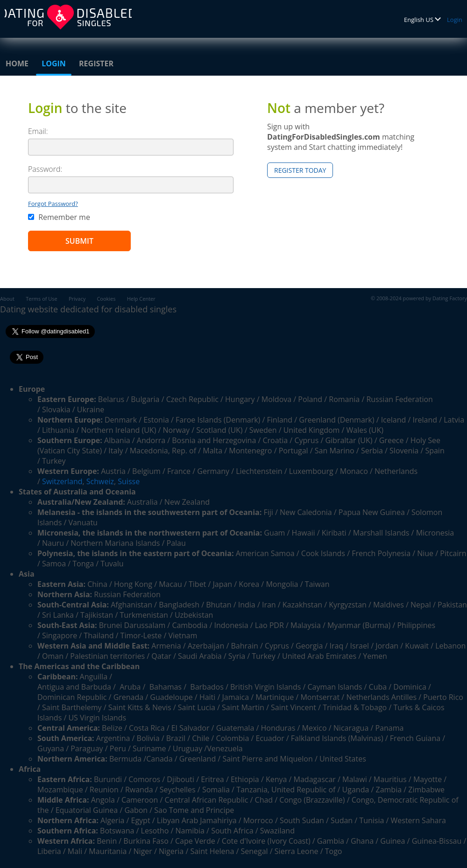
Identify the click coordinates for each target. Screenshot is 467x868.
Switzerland (62, 481)
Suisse (129, 481)
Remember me (59, 217)
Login (455, 20)
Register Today (300, 170)
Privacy (77, 299)
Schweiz (100, 481)
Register (96, 64)
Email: (38, 131)
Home (17, 64)
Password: (45, 169)
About (7, 299)
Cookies (106, 299)
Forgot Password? (53, 204)
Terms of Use (42, 299)
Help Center (141, 299)
